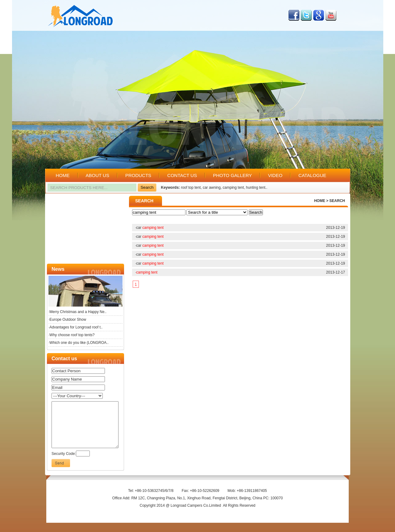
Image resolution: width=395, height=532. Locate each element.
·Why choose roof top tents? (71, 335)
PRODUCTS (138, 175)
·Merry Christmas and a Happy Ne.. (77, 312)
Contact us (64, 359)
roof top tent (191, 188)
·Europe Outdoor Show (67, 320)
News (58, 269)
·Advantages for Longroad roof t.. (75, 327)
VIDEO (275, 175)
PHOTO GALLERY (232, 175)
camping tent (233, 188)
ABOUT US (98, 175)
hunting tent (256, 188)
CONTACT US (182, 175)
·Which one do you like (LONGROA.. (79, 343)
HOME (63, 175)
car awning (212, 188)
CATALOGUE (312, 175)
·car (149, 228)
